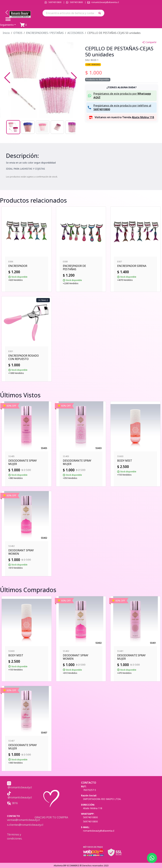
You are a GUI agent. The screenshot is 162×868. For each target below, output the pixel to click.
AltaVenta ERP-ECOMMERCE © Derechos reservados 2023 (81, 866)
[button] (101, 13)
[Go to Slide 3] (43, 127)
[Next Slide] (74, 78)
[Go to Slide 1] (13, 127)
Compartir (149, 42)
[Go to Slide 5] (72, 127)
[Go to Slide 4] (57, 127)
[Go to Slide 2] (28, 127)
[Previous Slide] (7, 78)
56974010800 (55, 2)
